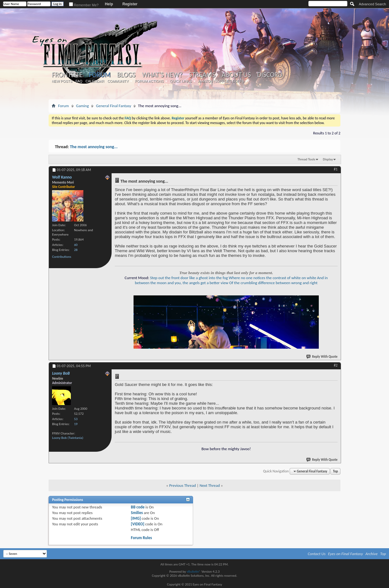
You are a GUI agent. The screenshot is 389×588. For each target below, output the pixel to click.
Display (328, 159)
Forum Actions (149, 81)
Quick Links (181, 81)
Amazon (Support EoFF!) (221, 81)
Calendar (95, 81)
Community (118, 81)
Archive (372, 554)
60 (76, 245)
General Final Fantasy (113, 106)
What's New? (162, 75)
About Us (236, 75)
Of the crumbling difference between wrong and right (273, 283)
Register (130, 4)
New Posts (62, 81)
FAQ (79, 81)
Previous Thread (183, 485)
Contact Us (317, 554)
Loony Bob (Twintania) (68, 438)
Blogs (126, 75)
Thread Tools (306, 159)
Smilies (137, 513)
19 (76, 424)
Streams (202, 75)
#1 (336, 169)
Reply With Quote (322, 357)
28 (76, 250)
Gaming (83, 106)
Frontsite (67, 75)
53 (76, 419)
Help (109, 4)
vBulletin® (194, 572)
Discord (270, 75)
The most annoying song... (94, 147)
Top (335, 471)
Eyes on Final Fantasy (346, 554)
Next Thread (210, 485)
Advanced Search (373, 4)
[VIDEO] (138, 524)
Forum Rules (142, 538)
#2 (336, 365)
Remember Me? (84, 5)
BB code (138, 507)
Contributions (62, 257)
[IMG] (136, 518)
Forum (100, 75)
